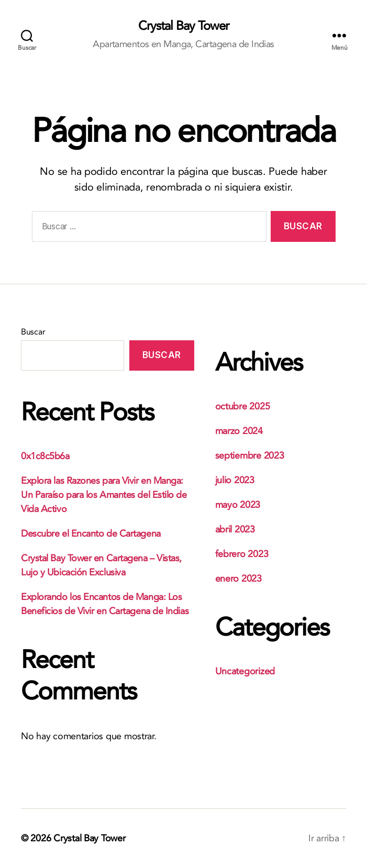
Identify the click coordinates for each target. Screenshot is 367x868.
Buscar (33, 332)
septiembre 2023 (250, 456)
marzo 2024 (239, 431)
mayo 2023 (238, 505)
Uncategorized (245, 671)
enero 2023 (238, 579)
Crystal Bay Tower (183, 26)
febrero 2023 (242, 554)
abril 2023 (235, 530)
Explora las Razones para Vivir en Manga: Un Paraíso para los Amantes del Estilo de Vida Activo (104, 495)
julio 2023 (235, 480)
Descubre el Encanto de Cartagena (91, 534)
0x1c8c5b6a (45, 456)
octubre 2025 (243, 407)
